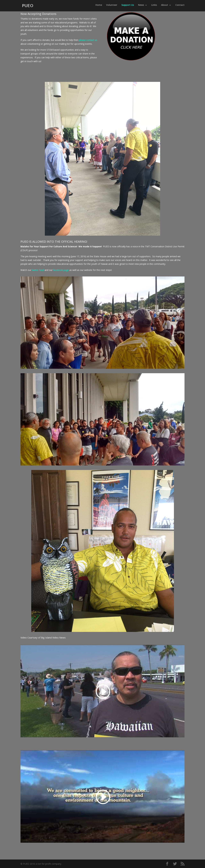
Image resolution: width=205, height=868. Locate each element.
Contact (180, 7)
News (141, 7)
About (165, 7)
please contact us (88, 40)
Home (99, 7)
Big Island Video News (53, 638)
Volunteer (112, 7)
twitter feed (38, 270)
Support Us (128, 7)
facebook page (61, 270)
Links (154, 7)
